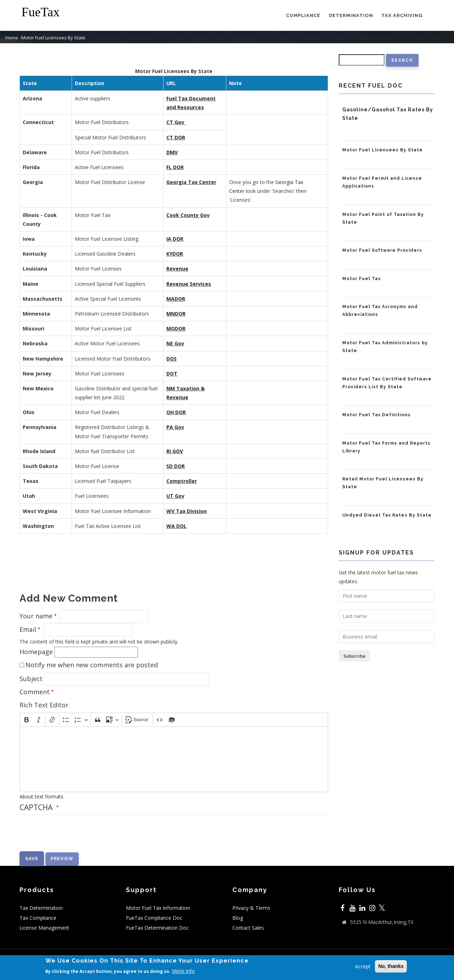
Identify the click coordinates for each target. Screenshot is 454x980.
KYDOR (175, 254)
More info (183, 971)
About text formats (41, 797)
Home (12, 38)
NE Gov (175, 343)
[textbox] (174, 759)
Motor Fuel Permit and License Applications (382, 182)
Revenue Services (189, 284)
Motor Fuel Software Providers (382, 250)
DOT (172, 374)
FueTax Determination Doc (157, 928)
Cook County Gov (188, 215)
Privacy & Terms (251, 908)
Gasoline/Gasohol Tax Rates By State (388, 114)
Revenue (177, 269)
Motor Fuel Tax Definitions (377, 415)
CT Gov (175, 122)
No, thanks (391, 966)
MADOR (176, 299)
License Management (44, 928)
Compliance (303, 15)
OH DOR (176, 412)
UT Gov (175, 496)
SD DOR (176, 466)
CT (170, 137)
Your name (36, 616)
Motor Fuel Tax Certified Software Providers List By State (387, 383)
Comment (35, 692)
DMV (172, 152)
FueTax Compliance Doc (154, 918)
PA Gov (175, 427)
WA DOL (176, 526)
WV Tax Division (187, 511)
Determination (351, 15)
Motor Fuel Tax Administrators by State (385, 347)
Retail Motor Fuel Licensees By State (383, 483)
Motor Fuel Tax (361, 279)
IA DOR (175, 239)
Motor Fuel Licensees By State (383, 150)
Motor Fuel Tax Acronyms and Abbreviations (380, 311)
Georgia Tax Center (191, 182)
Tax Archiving (402, 15)
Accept (363, 966)
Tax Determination (41, 908)
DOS (171, 359)
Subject (31, 679)
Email (28, 629)
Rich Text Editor (44, 705)
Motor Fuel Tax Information (158, 908)
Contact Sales (248, 928)
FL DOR (175, 167)
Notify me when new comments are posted (92, 665)
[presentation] (73, 837)
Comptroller (182, 481)
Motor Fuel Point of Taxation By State (383, 218)
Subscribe (355, 656)
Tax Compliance (38, 918)
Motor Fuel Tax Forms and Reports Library (386, 447)
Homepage (36, 652)
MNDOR (176, 314)
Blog (238, 918)
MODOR (176, 328)
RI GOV (175, 451)
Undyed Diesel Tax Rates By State (387, 515)
